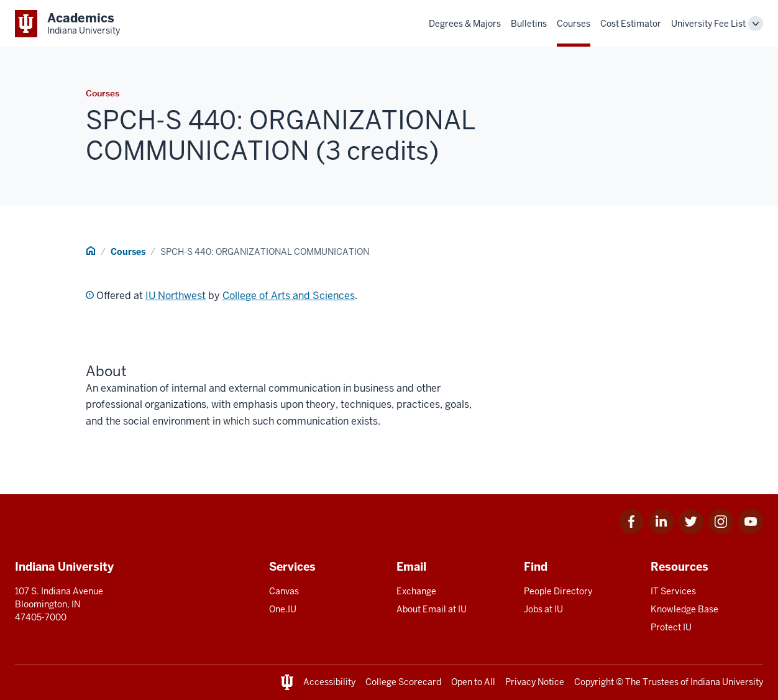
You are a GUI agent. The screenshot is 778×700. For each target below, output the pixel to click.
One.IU (283, 609)
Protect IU (671, 627)
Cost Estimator (631, 24)
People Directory (558, 591)
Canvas (284, 591)
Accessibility (329, 682)
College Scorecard (403, 682)
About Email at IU (432, 609)
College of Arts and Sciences (289, 296)
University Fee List (708, 24)
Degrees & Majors (465, 24)
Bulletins (529, 24)
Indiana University (727, 682)
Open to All (473, 682)
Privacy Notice (535, 682)
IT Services (673, 591)
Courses (574, 24)
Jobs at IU (543, 609)
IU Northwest (176, 296)
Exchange (416, 591)
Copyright (594, 682)
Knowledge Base (684, 609)
